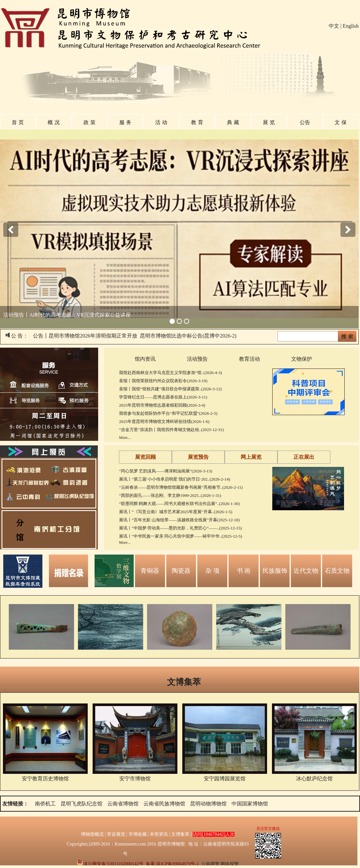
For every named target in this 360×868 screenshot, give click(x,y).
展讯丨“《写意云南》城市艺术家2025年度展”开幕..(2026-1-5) (176, 512)
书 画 (244, 571)
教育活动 (249, 359)
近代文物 (306, 571)
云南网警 (210, 864)
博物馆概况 (92, 834)
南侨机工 (45, 804)
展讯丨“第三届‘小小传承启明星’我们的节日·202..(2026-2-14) (175, 479)
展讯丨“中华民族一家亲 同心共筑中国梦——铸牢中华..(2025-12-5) (180, 536)
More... (125, 438)
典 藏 (233, 122)
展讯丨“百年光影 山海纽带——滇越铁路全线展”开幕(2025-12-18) (179, 520)
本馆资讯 (159, 834)
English (351, 26)
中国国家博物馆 (250, 804)
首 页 (18, 122)
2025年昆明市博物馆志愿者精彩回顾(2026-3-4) (162, 405)
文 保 (340, 122)
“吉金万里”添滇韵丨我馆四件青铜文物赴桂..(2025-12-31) (171, 430)
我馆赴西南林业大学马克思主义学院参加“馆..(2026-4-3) (171, 373)
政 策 (89, 122)
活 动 (161, 122)
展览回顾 (145, 457)
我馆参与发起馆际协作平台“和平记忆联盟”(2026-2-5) (168, 413)
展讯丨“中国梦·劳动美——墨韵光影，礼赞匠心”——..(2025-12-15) (180, 528)
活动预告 (197, 359)
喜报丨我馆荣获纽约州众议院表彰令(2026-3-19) (163, 381)
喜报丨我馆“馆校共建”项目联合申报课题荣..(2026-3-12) (170, 389)
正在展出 (304, 457)
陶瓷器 (181, 571)
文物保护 (302, 359)
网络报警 (230, 864)
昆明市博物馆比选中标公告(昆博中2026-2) (188, 336)
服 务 (125, 122)
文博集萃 (184, 682)
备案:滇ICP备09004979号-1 (172, 864)
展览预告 (198, 457)
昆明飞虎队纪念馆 (82, 804)
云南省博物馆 (123, 804)
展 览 (269, 122)
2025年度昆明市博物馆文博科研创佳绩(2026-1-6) (164, 421)
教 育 (197, 122)
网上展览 (251, 457)
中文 (334, 26)
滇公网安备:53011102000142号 (110, 864)
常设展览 (116, 834)
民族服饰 (275, 571)
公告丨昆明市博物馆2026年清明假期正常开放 (85, 336)
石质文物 (337, 571)
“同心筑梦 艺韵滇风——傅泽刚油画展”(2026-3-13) (166, 471)
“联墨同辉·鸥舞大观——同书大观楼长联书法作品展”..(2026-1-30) (179, 504)
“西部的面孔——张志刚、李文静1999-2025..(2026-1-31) (170, 495)
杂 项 (212, 571)
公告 (305, 122)
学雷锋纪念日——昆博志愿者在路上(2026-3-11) (163, 397)
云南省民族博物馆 (164, 804)
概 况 (53, 122)
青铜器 (150, 571)
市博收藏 (138, 834)
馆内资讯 (145, 359)
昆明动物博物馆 (208, 804)
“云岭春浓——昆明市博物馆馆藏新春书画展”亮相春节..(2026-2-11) (181, 487)
